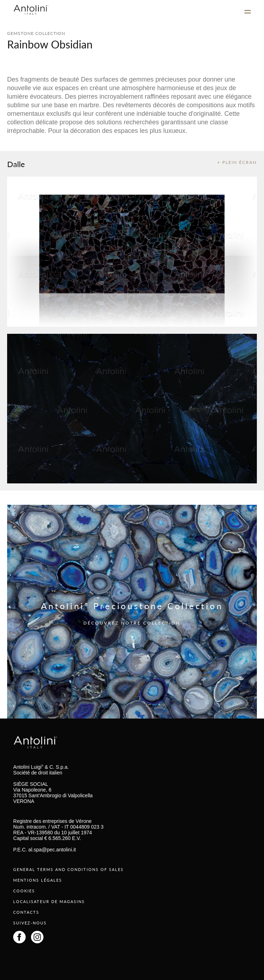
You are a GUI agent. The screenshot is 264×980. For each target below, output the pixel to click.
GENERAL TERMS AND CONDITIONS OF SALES (68, 869)
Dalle (16, 164)
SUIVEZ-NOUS (30, 923)
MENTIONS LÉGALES (38, 880)
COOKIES (24, 891)
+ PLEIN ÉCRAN (237, 162)
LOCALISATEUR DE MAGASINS (49, 901)
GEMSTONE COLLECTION (36, 33)
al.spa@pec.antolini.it (52, 850)
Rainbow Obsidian (50, 44)
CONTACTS (26, 912)
